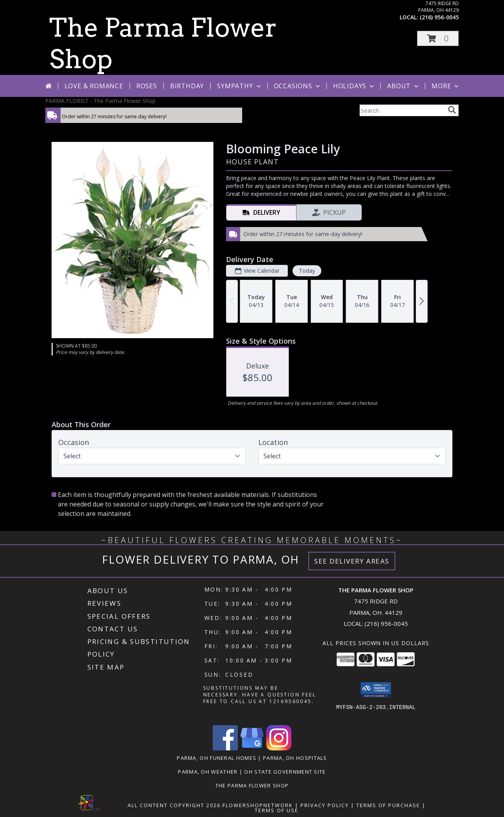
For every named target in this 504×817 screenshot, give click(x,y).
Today (307, 271)
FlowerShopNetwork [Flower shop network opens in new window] (258, 805)
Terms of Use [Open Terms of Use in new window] (277, 810)
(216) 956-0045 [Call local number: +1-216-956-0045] (439, 17)
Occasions (298, 86)
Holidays (354, 86)
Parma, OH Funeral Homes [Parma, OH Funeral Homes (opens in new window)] (217, 758)
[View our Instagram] (279, 748)
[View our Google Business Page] (252, 748)
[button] (438, 38)
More (446, 86)
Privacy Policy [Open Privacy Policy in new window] (325, 805)
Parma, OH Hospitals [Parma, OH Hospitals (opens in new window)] (295, 758)
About (404, 86)
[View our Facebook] (225, 748)
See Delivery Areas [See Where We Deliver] (352, 561)
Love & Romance (94, 86)
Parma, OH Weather (208, 772)
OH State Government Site (285, 772)
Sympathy (240, 86)
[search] (452, 110)
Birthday (187, 86)
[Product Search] (402, 110)
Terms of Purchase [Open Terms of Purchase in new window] (388, 805)
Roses (147, 86)
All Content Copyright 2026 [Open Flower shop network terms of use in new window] (174, 805)
